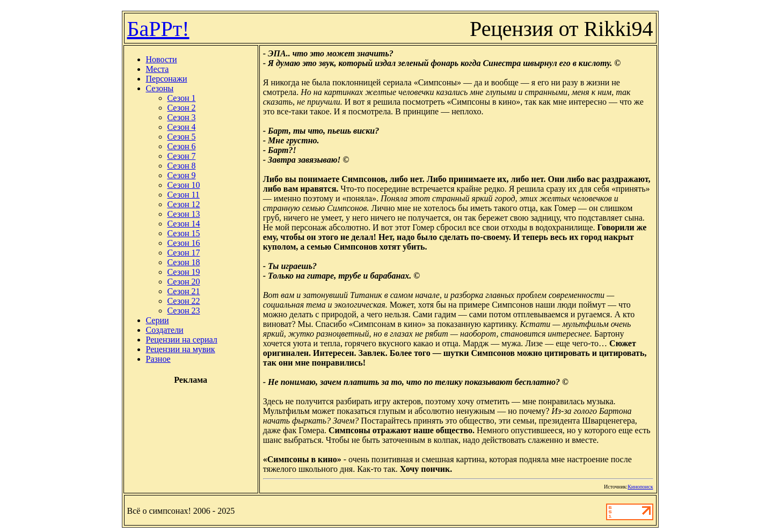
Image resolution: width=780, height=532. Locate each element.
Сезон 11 (184, 195)
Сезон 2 (182, 108)
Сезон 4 (182, 127)
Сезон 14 (184, 224)
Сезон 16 (184, 243)
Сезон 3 (182, 117)
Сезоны (160, 88)
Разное (158, 359)
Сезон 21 (184, 291)
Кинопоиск (640, 487)
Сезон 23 (184, 311)
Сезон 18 (184, 262)
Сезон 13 (184, 214)
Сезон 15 (184, 233)
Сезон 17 (184, 253)
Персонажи (167, 79)
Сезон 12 (184, 204)
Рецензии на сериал (182, 340)
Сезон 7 (182, 156)
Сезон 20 (184, 282)
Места (158, 69)
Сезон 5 (182, 137)
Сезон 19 (184, 272)
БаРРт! (158, 29)
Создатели (165, 330)
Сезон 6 (182, 146)
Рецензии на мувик (181, 349)
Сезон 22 (184, 301)
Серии (158, 320)
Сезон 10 (184, 185)
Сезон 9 (182, 175)
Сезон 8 (182, 166)
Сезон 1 (182, 98)
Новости (162, 59)
